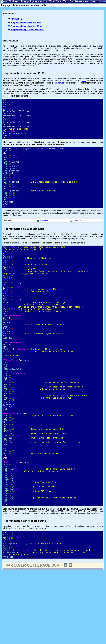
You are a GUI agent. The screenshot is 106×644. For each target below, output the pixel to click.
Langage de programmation (34, 1)
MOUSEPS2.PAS (79, 239)
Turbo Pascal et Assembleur (76, 1)
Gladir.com (14, 1)
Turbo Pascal (55, 1)
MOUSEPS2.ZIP (45, 239)
